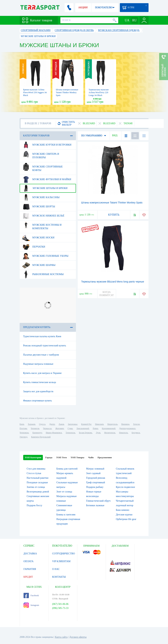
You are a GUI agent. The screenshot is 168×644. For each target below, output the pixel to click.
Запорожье (73, 424)
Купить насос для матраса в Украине (42, 373)
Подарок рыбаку (95, 487)
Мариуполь (112, 424)
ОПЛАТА (29, 561)
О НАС (56, 569)
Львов (61, 424)
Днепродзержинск (127, 428)
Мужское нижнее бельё (43, 216)
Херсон (136, 424)
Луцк (98, 433)
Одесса (42, 424)
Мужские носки (38, 238)
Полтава (23, 428)
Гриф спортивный (96, 482)
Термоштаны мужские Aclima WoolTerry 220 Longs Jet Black (99, 92)
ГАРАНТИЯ (30, 569)
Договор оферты (78, 637)
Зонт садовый (93, 473)
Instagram (31, 605)
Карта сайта (61, 637)
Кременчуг (37, 433)
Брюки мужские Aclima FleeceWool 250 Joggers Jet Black (35, 92)
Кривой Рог (86, 424)
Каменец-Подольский (41, 437)
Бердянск (136, 433)
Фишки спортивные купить (38, 401)
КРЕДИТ (28, 577)
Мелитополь (110, 433)
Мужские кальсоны (41, 197)
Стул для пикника (36, 469)
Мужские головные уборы (45, 256)
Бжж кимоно (123, 510)
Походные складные (37, 482)
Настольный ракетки (38, 478)
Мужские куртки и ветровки (47, 145)
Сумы (70, 428)
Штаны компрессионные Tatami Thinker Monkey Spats (67, 92)
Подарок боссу (35, 505)
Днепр (52, 424)
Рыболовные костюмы (43, 274)
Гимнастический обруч (98, 501)
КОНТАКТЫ (59, 577)
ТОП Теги (61, 457)
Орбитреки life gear (126, 519)
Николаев (99, 424)
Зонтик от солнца (36, 487)
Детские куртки (124, 515)
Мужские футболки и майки (47, 179)
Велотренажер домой (38, 492)
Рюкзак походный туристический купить (45, 346)
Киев (22, 424)
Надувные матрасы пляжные (38, 364)
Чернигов (35, 428)
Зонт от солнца (64, 492)
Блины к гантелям (66, 515)
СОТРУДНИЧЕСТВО (64, 554)
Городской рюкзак (96, 478)
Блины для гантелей (67, 469)
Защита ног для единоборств (38, 391)
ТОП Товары (77, 457)
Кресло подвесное (126, 487)
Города (49, 457)
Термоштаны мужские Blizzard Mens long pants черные (113, 282)
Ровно (95, 428)
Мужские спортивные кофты (42, 167)
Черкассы (47, 428)
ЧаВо (91, 457)
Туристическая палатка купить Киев (42, 336)
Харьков (32, 424)
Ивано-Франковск (54, 433)
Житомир (60, 428)
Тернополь (70, 433)
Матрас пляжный (95, 469)
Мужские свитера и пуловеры (41, 154)
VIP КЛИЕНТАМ (61, 561)
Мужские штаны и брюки (45, 188)
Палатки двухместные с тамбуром (41, 355)
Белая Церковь (86, 433)
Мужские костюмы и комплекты (42, 225)
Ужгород (24, 437)
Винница (125, 424)
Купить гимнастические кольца (40, 382)
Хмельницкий (83, 428)
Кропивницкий (109, 428)
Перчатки (34, 247)
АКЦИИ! (83, 7)
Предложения (105, 457)
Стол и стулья (34, 473)
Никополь (124, 433)
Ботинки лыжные (95, 505)
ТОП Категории (33, 457)
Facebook (31, 595)
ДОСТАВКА (30, 554)
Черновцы (24, 433)
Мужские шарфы (39, 265)
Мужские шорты (39, 207)
